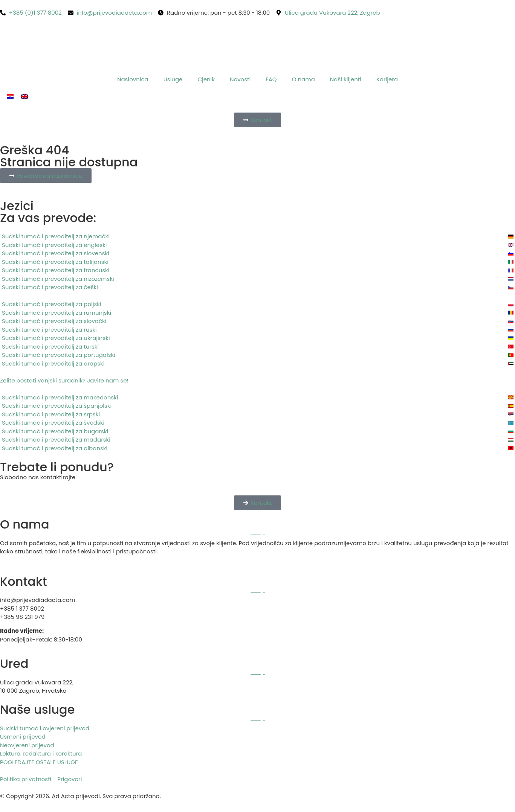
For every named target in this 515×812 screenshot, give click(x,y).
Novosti (240, 79)
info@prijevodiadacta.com (38, 600)
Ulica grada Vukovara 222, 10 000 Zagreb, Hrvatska (37, 687)
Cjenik (206, 79)
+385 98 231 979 (22, 617)
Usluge (173, 79)
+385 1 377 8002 (22, 609)
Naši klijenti (346, 79)
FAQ (271, 79)
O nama (303, 79)
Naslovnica (133, 79)
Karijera (387, 79)
